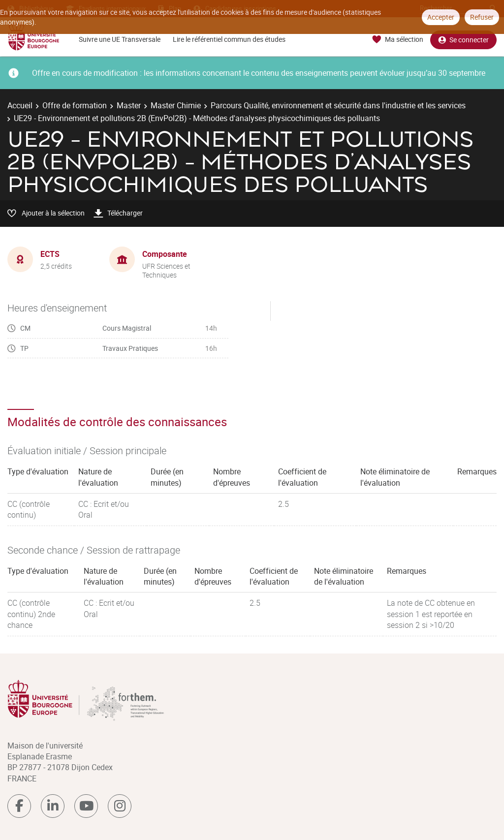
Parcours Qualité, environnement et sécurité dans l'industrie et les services (338, 105)
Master (129, 105)
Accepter (441, 17)
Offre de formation (75, 105)
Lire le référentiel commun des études (229, 39)
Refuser (482, 17)
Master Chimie (176, 105)
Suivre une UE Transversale (120, 39)
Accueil (20, 105)
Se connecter (463, 40)
